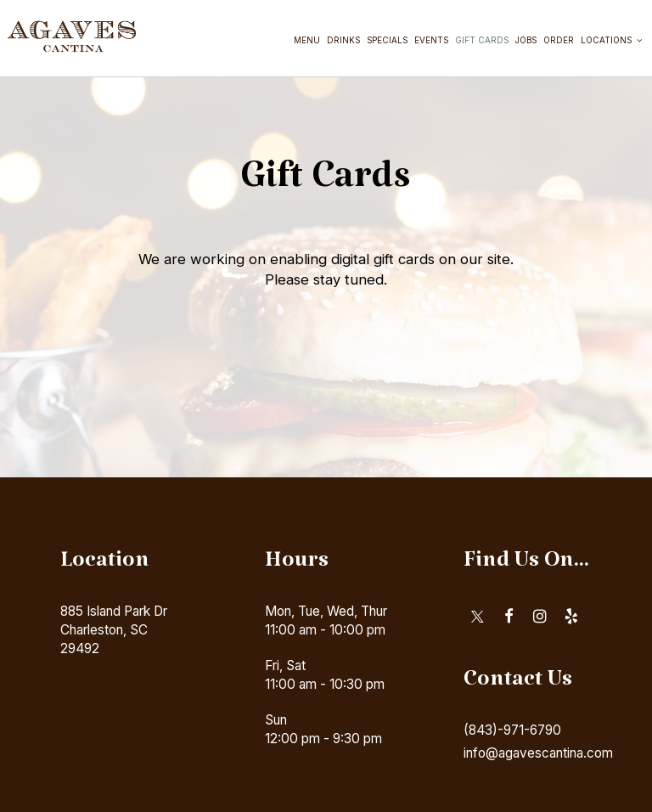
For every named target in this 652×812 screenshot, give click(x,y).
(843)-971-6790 (512, 730)
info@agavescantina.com (538, 753)
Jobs (524, 42)
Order (557, 42)
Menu (305, 42)
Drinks (342, 42)
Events (430, 42)
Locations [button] (610, 42)
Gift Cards (480, 42)
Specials (385, 42)
